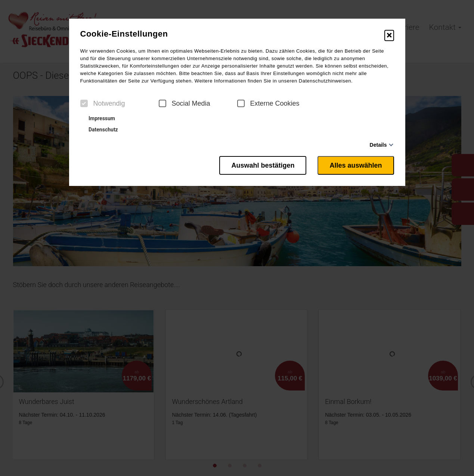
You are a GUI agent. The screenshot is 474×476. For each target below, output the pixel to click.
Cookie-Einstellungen (124, 34)
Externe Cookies (268, 103)
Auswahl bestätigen (263, 165)
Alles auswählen (356, 165)
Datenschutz (100, 130)
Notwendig (103, 103)
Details (378, 145)
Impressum (99, 118)
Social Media (185, 103)
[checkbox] (84, 103)
